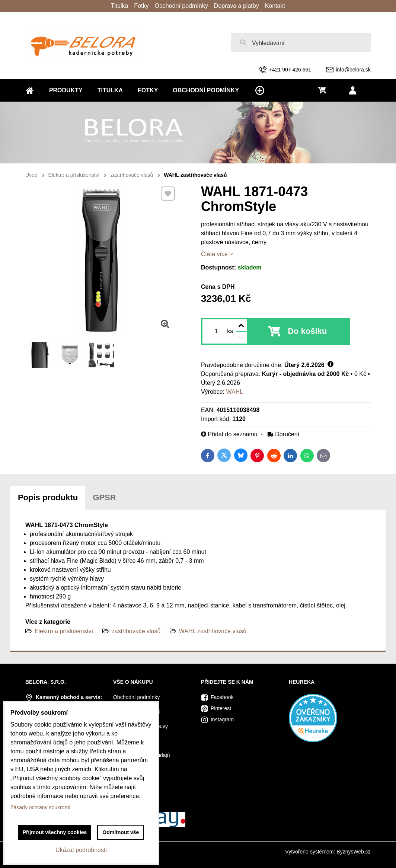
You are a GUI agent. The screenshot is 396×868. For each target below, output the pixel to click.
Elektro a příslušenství (64, 631)
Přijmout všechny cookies (55, 832)
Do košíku (307, 331)
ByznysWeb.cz (354, 852)
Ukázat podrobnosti (81, 850)
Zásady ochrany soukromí (40, 807)
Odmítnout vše (121, 832)
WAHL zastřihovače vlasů (213, 631)
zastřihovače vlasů (136, 631)
